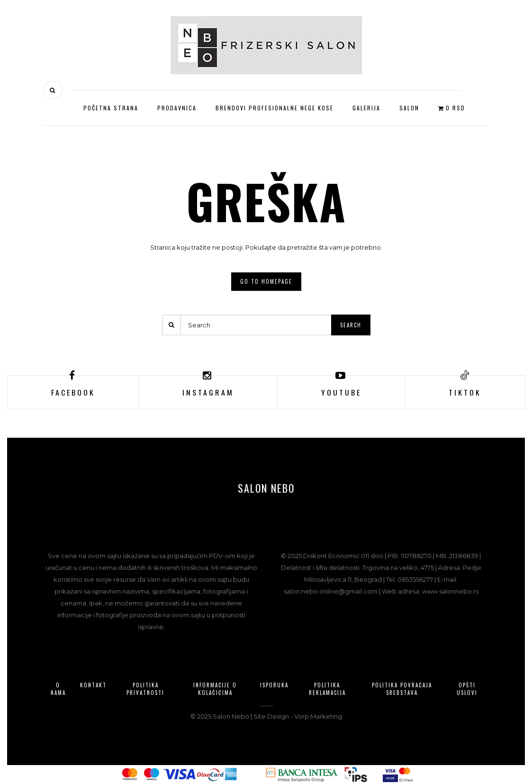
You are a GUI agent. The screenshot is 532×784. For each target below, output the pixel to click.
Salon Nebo (266, 488)
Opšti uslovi (467, 689)
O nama (58, 689)
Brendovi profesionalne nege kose (275, 108)
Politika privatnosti (145, 689)
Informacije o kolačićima (215, 689)
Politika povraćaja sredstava (402, 689)
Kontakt (93, 685)
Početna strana (111, 108)
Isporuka (274, 685)
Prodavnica (177, 108)
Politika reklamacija (327, 689)
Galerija (366, 108)
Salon (409, 108)
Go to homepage (266, 281)
